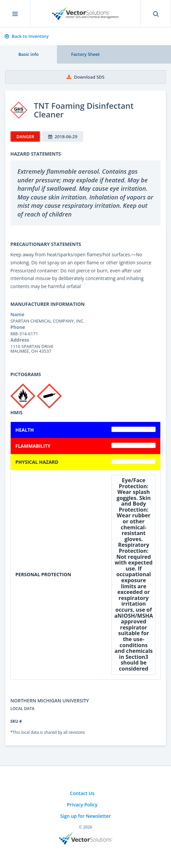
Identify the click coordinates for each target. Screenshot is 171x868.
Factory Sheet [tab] (85, 54)
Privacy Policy (82, 805)
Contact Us (82, 793)
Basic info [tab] (28, 54)
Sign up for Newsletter (85, 816)
